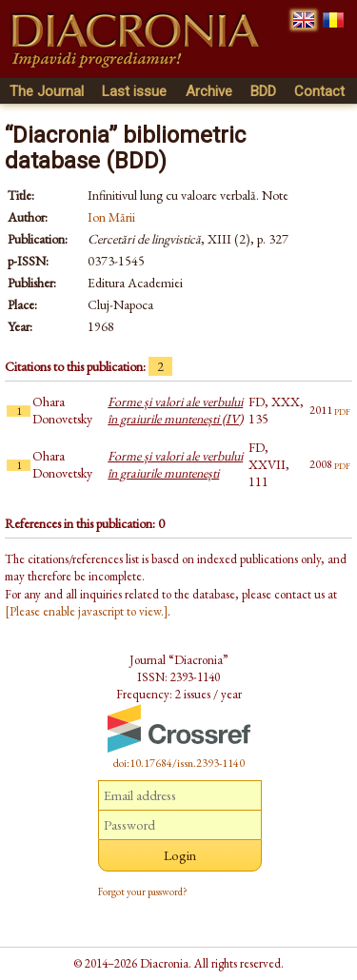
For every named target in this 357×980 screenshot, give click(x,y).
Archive (209, 91)
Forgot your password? (143, 892)
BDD (263, 91)
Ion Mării (111, 217)
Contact (319, 91)
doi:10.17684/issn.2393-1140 (179, 763)
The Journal (47, 91)
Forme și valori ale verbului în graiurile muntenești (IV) (175, 410)
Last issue (134, 91)
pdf (342, 410)
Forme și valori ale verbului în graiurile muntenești (175, 464)
